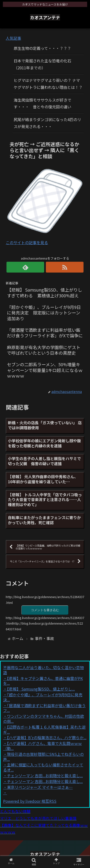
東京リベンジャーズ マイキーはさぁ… (40, 787)
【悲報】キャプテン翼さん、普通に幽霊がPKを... (43, 681)
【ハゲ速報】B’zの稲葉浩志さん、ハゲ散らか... (47, 737)
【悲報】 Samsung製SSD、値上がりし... (41, 689)
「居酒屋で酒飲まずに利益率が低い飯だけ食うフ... (44, 708)
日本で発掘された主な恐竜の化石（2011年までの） (42, 64)
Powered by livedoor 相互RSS (30, 801)
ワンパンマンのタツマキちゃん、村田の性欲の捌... (44, 719)
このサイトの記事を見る (27, 242)
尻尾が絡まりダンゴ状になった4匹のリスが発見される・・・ (47, 123)
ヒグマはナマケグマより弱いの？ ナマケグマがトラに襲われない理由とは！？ (48, 84)
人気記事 (13, 38)
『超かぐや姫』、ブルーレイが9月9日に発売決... (43, 697)
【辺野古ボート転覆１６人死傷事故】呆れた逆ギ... (44, 729)
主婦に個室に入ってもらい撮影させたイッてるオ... (43, 767)
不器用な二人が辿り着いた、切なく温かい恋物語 (43, 670)
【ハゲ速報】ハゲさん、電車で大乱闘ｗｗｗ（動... (42, 746)
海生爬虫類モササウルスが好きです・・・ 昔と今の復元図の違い (42, 103)
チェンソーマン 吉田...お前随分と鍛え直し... (45, 776)
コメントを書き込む (45, 610)
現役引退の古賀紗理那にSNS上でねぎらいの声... (43, 757)
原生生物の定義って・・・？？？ (42, 48)
